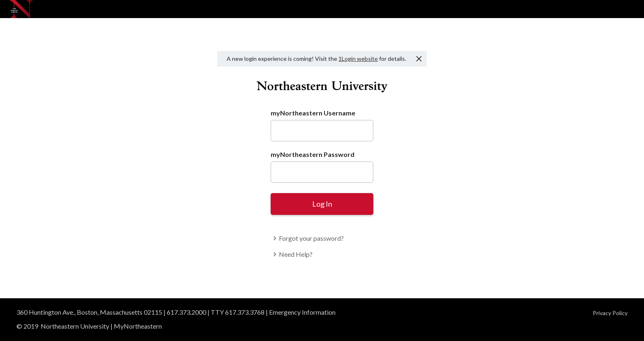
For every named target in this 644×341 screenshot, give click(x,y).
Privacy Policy (610, 313)
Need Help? (292, 254)
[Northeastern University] (22, 9)
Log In (322, 204)
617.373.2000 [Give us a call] (186, 312)
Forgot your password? (307, 238)
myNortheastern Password (313, 154)
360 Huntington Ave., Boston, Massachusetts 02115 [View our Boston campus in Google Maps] (89, 312)
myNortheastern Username (313, 113)
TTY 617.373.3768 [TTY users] (238, 312)
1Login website (358, 59)
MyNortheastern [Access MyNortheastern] (138, 326)
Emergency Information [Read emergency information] (302, 312)
